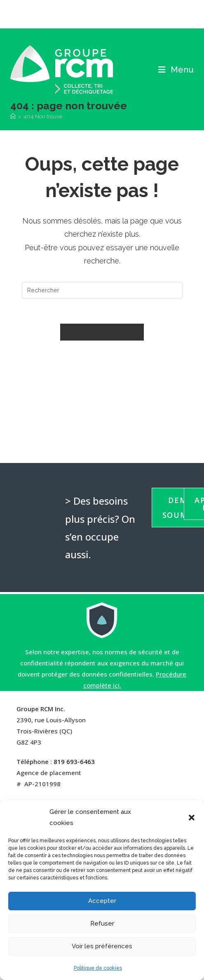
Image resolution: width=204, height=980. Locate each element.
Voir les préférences (102, 946)
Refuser (102, 924)
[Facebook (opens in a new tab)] (95, 13)
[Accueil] (13, 116)
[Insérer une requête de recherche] (102, 290)
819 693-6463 (74, 761)
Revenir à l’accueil (102, 332)
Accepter (102, 901)
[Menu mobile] (176, 70)
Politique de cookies (98, 968)
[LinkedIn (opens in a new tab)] (108, 13)
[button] (192, 818)
